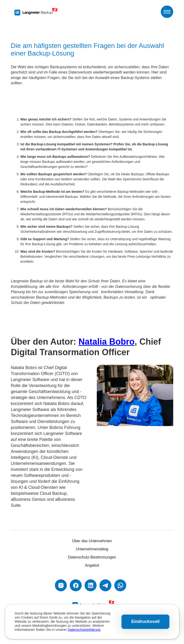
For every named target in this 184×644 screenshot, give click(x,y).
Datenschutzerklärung (84, 630)
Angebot (92, 565)
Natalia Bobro (107, 342)
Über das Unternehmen (92, 541)
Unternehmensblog (92, 549)
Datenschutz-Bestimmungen (92, 557)
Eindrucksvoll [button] (145, 621)
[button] (167, 12)
